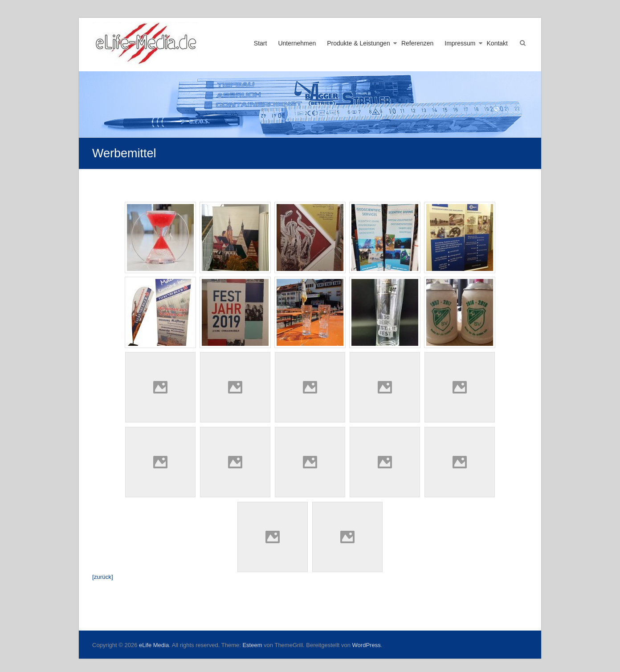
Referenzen (417, 43)
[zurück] (103, 577)
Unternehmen (297, 43)
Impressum (460, 43)
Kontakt (497, 43)
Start (261, 43)
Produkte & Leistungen (359, 43)
